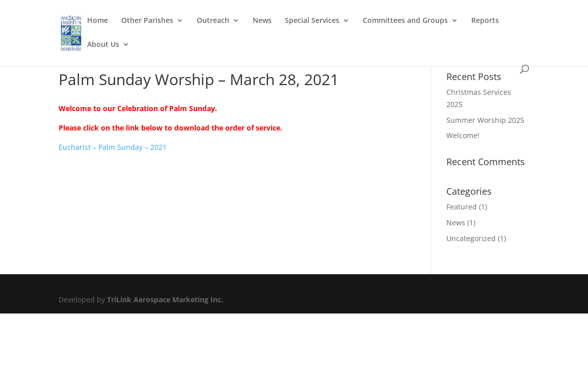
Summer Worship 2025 (485, 120)
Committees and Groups (405, 21)
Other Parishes (147, 21)
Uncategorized (471, 238)
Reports (485, 21)
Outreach (213, 21)
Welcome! (463, 135)
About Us (103, 45)
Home (98, 21)
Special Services (312, 21)
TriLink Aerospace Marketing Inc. (165, 299)
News (262, 21)
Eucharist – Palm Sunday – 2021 (113, 147)
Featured (462, 207)
